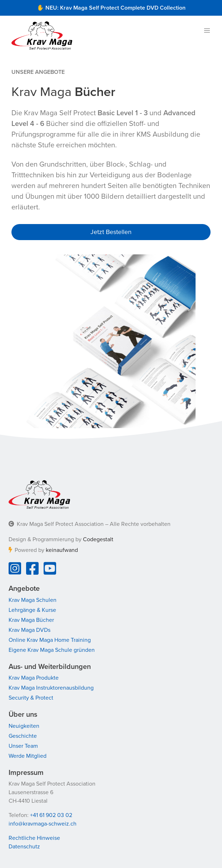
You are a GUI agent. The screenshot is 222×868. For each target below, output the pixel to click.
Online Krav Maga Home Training (50, 640)
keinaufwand (62, 550)
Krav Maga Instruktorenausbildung (51, 688)
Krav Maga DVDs (29, 630)
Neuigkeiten (24, 726)
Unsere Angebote (38, 72)
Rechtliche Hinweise (34, 838)
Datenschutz (24, 847)
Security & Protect (31, 698)
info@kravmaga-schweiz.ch (43, 824)
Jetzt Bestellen (111, 232)
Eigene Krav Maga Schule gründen (52, 650)
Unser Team (23, 746)
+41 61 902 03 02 (51, 815)
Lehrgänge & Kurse (32, 610)
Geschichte (23, 736)
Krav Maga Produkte (34, 678)
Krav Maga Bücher (31, 620)
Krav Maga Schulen (33, 600)
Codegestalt (98, 539)
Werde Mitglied (28, 756)
